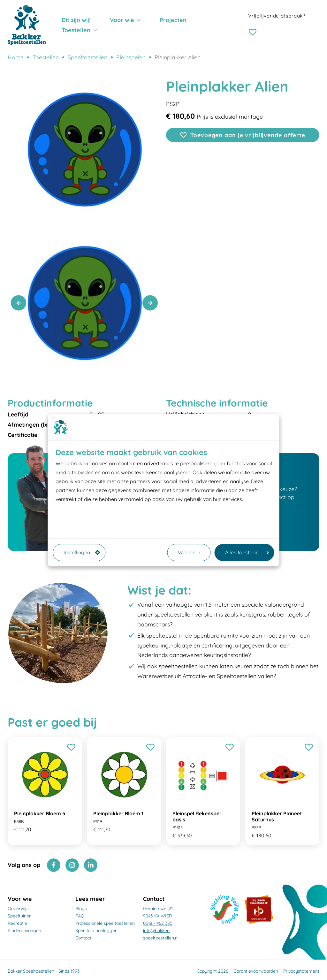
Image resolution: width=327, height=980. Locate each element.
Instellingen (82, 552)
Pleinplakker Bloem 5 (40, 813)
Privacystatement (301, 971)
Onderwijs (18, 909)
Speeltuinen (20, 916)
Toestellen (76, 30)
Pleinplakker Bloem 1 (118, 813)
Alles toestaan (247, 552)
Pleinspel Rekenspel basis (197, 816)
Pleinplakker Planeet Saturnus (277, 816)
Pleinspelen (131, 57)
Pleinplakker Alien (178, 57)
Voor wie (122, 20)
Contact (83, 938)
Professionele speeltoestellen (105, 923)
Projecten (173, 20)
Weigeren (189, 552)
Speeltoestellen (87, 57)
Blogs (81, 909)
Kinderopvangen (24, 931)
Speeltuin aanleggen (96, 931)
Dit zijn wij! (76, 20)
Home (16, 57)
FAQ (80, 916)
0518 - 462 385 (158, 923)
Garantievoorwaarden (256, 971)
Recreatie (17, 923)
